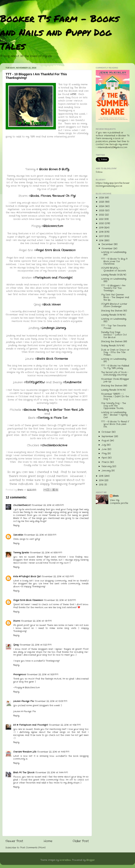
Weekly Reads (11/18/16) (113, 315)
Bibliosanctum (53, 226)
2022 (102, 215)
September (108, 436)
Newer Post (14, 841)
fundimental (73, 382)
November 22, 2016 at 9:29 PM (43, 675)
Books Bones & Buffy (54, 169)
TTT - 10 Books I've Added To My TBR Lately (115, 367)
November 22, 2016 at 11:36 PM (65, 725)
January (106, 471)
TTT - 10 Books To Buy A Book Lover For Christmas (114, 261)
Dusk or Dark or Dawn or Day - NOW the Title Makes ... (115, 352)
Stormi (17, 621)
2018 (102, 232)
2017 (102, 236)
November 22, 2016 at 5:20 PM (36, 645)
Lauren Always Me (23, 701)
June (104, 449)
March (106, 462)
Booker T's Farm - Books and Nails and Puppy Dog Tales (60, 32)
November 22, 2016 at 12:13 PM (60, 600)
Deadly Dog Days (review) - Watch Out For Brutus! (114, 335)
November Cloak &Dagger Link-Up (115, 380)
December (108, 244)
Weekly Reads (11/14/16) (113, 390)
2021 (102, 219)
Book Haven (52, 305)
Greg (16, 645)
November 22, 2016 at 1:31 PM (36, 621)
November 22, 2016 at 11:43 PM (53, 752)
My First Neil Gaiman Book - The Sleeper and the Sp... (115, 297)
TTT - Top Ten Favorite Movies (113, 327)
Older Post (81, 841)
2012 (102, 485)
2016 (102, 241)
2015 (102, 476)
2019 (102, 228)
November (107, 249)
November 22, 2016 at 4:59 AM (48, 505)
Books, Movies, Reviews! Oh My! (53, 196)
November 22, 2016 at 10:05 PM (51, 701)
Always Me (30, 711)
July (104, 445)
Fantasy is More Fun (53, 418)
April (105, 458)
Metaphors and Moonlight (54, 278)
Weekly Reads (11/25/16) (114, 275)
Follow (99, 172)
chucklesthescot (22, 505)
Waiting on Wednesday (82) (114, 320)
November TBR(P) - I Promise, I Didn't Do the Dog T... (115, 397)
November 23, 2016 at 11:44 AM (52, 773)
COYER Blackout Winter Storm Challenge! (114, 305)
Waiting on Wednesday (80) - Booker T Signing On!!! (114, 415)
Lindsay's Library (54, 328)
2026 (102, 198)
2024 (102, 206)
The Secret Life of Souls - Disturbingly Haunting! (115, 374)
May (104, 454)
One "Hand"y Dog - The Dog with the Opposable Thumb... (113, 406)
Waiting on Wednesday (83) (114, 280)
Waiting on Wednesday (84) (114, 253)
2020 (102, 223)
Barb (116, 496)
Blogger (90, 860)
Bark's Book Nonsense (53, 359)
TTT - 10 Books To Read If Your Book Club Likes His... (115, 424)
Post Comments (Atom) (33, 848)
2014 (102, 480)
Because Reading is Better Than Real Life (54, 410)
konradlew (65, 860)
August (106, 441)
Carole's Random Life (25, 752)
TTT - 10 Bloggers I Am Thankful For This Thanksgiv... (113, 288)
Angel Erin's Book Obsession (56, 250)
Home (48, 841)
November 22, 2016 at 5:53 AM (40, 535)
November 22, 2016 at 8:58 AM (46, 553)
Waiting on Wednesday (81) (114, 360)
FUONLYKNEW (35, 382)
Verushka (18, 535)
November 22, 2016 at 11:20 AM (58, 577)
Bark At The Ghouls (24, 773)
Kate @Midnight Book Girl (27, 577)
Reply (16, 525)
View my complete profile (119, 502)
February (107, 466)
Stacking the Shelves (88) (114, 386)
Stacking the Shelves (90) (114, 311)
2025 (102, 202)
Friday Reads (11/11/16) (113, 346)
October (107, 432)
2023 (102, 211)
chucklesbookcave (55, 445)
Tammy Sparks (21, 553)
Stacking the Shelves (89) (114, 342)
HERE (73, 94)
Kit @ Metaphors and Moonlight (31, 725)
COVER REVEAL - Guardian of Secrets (113, 269)
